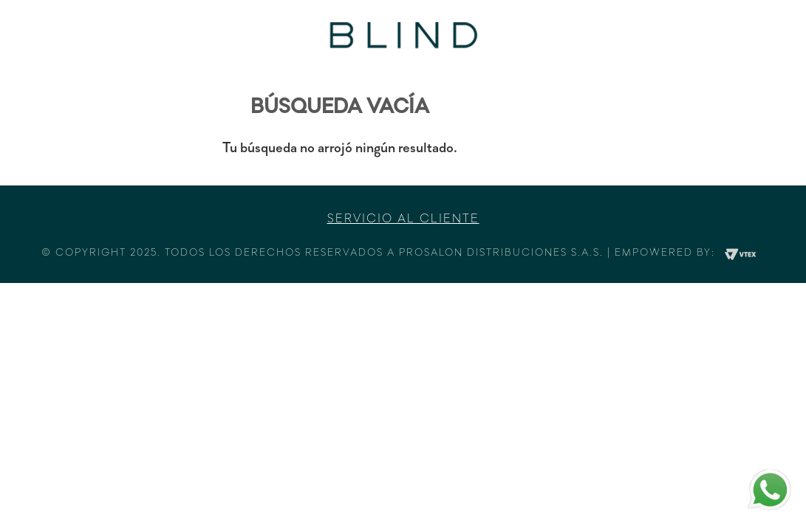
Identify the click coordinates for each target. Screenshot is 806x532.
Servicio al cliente (403, 219)
